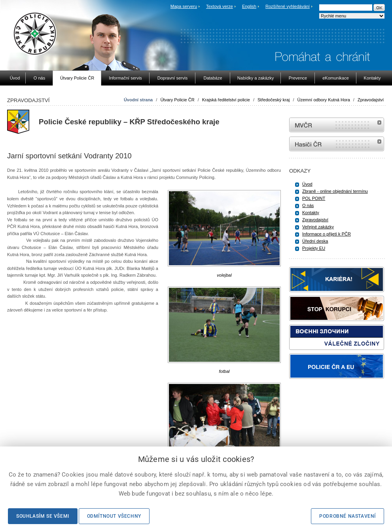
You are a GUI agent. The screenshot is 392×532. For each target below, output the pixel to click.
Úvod (307, 184)
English (249, 6)
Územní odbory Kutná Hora (324, 100)
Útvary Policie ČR (177, 100)
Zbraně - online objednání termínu (335, 191)
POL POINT (314, 198)
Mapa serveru (184, 6)
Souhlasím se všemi (43, 516)
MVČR (337, 125)
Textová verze (220, 6)
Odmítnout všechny (114, 516)
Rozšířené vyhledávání (288, 6)
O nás (308, 205)
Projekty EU (314, 248)
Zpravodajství (371, 100)
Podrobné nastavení (347, 516)
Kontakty (311, 213)
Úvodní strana (138, 100)
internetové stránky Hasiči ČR (337, 144)
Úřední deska (315, 241)
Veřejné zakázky (318, 227)
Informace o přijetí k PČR (327, 234)
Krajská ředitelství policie (226, 100)
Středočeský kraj (274, 100)
